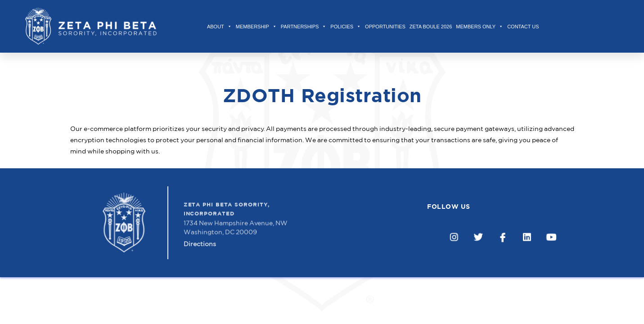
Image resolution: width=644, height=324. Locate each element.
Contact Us (523, 27)
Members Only (480, 27)
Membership (256, 27)
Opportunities (385, 27)
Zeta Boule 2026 (431, 27)
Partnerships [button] (304, 27)
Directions (200, 247)
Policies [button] (346, 27)
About (219, 27)
